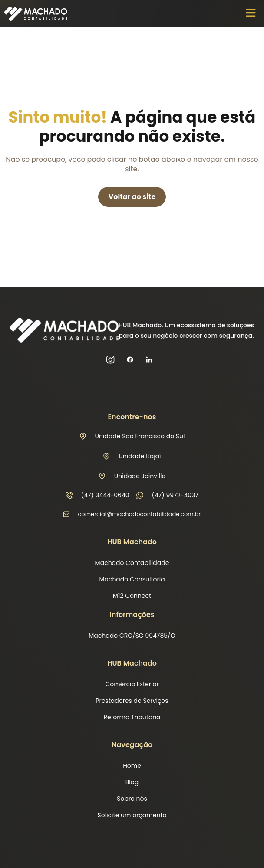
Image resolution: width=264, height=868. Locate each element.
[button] (251, 13)
